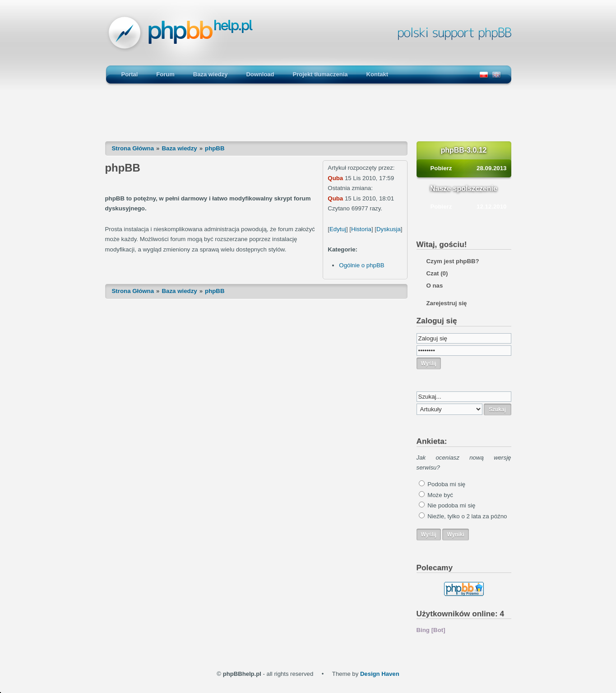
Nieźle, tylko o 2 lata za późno (467, 516)
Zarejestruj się (447, 303)
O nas (435, 286)
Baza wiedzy (211, 74)
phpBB (215, 148)
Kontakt (377, 74)
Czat (437, 273)
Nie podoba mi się (451, 505)
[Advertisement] (308, 117)
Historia (361, 229)
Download (260, 74)
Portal (130, 74)
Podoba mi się (446, 484)
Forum (165, 74)
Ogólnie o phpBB (361, 265)
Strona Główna (133, 148)
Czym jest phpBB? (453, 261)
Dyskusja (389, 229)
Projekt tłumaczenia (320, 74)
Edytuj (338, 229)
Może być (440, 495)
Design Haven (380, 674)
